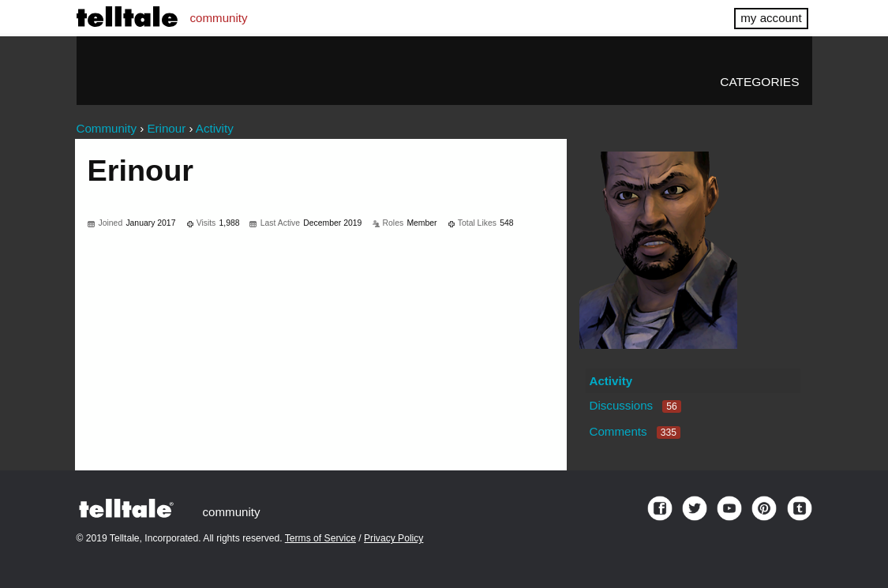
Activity (611, 381)
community (219, 18)
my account (771, 18)
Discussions (635, 405)
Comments (635, 431)
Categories (759, 82)
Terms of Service (320, 538)
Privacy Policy (393, 538)
